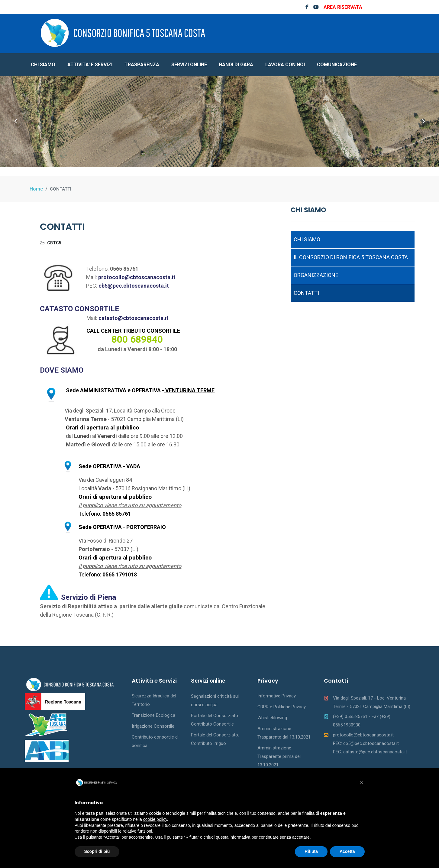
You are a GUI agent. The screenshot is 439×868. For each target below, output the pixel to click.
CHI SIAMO (43, 65)
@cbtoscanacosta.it (143, 318)
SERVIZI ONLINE (189, 65)
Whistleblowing (272, 718)
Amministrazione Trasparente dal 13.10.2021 (284, 733)
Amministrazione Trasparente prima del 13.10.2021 (279, 756)
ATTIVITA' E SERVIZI (90, 65)
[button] (362, 783)
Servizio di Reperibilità (69, 606)
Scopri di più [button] (97, 851)
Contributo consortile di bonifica (155, 741)
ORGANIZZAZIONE (316, 275)
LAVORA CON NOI (285, 65)
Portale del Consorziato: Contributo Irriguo (215, 739)
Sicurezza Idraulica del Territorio (154, 700)
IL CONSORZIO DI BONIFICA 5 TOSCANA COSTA (351, 257)
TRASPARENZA (142, 65)
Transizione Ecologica (153, 715)
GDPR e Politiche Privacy (282, 707)
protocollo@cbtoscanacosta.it (137, 277)
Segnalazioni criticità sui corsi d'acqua (215, 700)
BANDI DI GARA (236, 65)
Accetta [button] (347, 851)
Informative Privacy (277, 696)
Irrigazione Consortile (153, 726)
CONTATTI (306, 293)
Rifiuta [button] (311, 851)
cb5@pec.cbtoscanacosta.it (134, 286)
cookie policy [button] (155, 819)
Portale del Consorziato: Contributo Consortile (215, 720)
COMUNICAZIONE (337, 65)
